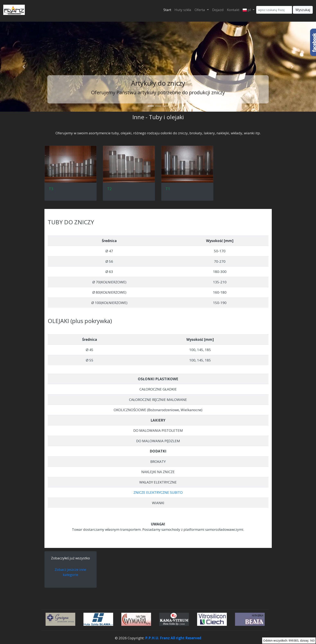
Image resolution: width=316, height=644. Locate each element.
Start (167, 10)
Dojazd (218, 10)
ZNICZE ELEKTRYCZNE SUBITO (158, 492)
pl (247, 10)
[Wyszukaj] (274, 10)
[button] (24, 67)
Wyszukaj (303, 10)
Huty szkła (183, 10)
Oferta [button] (200, 10)
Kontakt (233, 10)
